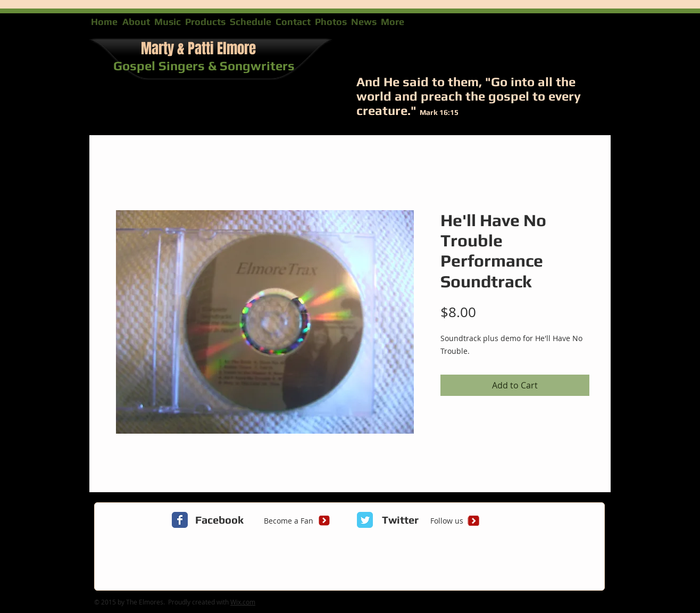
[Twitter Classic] (365, 520)
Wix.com (243, 602)
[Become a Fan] (289, 521)
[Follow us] (447, 521)
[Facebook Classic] (180, 520)
